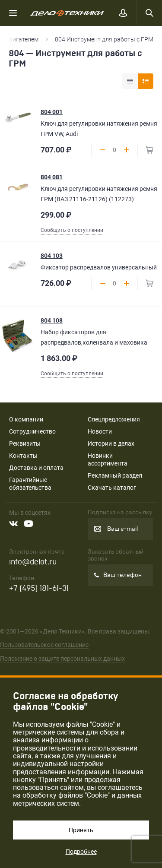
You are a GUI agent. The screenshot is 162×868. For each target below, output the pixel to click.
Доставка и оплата (36, 468)
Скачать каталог (112, 488)
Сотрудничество (32, 431)
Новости (100, 431)
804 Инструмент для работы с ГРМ (104, 39)
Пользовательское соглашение (44, 645)
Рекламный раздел (115, 475)
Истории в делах (111, 444)
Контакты (23, 456)
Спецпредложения (114, 419)
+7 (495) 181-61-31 (39, 588)
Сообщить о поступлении (72, 230)
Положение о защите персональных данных (62, 659)
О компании (26, 419)
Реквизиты (25, 444)
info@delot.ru (33, 562)
